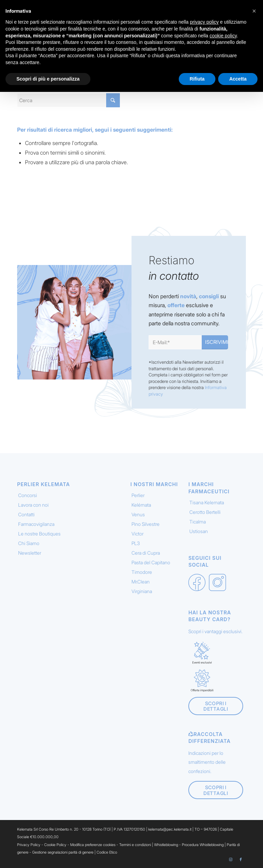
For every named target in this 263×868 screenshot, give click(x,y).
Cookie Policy (55, 845)
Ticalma (198, 522)
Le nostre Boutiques (39, 534)
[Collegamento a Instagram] (230, 859)
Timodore (142, 572)
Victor (137, 534)
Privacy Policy (29, 845)
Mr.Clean (141, 582)
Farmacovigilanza (36, 524)
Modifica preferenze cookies (93, 845)
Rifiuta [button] (197, 79)
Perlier (138, 495)
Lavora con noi (33, 505)
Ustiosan (199, 531)
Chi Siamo (29, 543)
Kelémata (141, 505)
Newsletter (30, 553)
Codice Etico (107, 852)
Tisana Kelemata (207, 502)
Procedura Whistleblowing (203, 845)
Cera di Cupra (146, 553)
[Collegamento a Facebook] (241, 859)
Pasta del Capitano (151, 562)
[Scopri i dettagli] (216, 706)
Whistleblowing (167, 845)
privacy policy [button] (204, 22)
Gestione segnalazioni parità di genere (63, 852)
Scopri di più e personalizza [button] (48, 79)
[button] (254, 11)
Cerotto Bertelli (205, 512)
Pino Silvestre (146, 524)
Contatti (26, 514)
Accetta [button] (238, 79)
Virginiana (142, 591)
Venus (138, 514)
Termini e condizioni (135, 845)
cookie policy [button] (223, 36)
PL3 (136, 543)
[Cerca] (68, 100)
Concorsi (28, 495)
